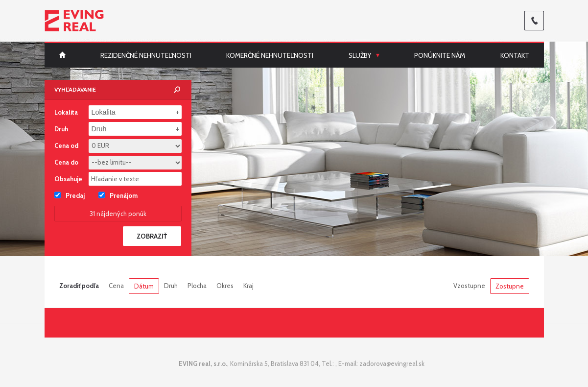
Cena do (66, 162)
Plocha (197, 286)
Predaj (70, 195)
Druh (171, 286)
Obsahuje (68, 179)
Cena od (66, 145)
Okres (225, 286)
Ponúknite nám (440, 55)
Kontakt (515, 55)
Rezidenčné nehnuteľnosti (146, 55)
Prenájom (118, 195)
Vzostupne (469, 286)
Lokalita (66, 112)
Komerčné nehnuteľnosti (270, 55)
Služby (360, 55)
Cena (116, 286)
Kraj (248, 286)
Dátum (144, 286)
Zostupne (510, 286)
